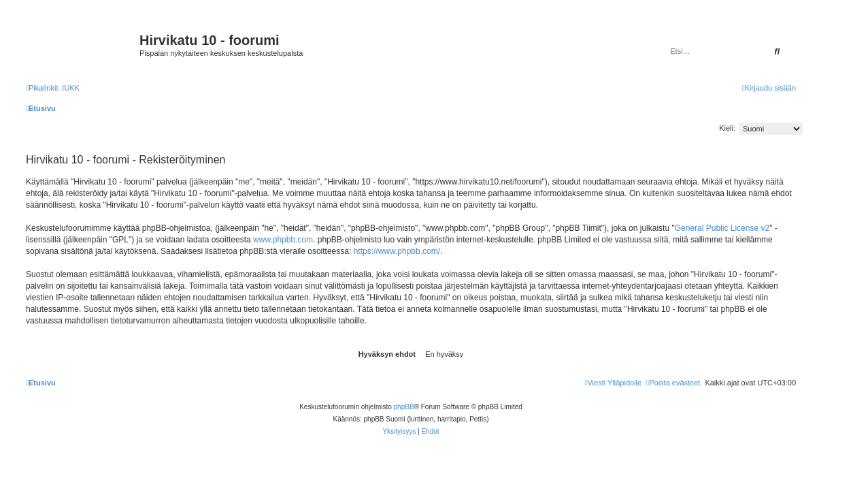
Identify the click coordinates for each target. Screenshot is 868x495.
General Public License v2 (722, 228)
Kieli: (727, 128)
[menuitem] (70, 88)
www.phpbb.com (283, 240)
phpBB (404, 407)
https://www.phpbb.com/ (397, 251)
